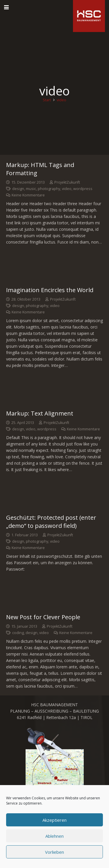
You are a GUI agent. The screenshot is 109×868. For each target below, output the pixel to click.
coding (18, 633)
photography (49, 189)
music (31, 189)
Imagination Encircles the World (50, 290)
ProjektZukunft (67, 182)
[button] (6, 7)
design (18, 189)
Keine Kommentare (28, 195)
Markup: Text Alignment (40, 413)
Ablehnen (54, 836)
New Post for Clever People (43, 617)
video (67, 189)
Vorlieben (54, 852)
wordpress (83, 189)
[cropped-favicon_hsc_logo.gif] (89, 16)
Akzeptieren (54, 820)
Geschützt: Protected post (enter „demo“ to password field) (51, 522)
